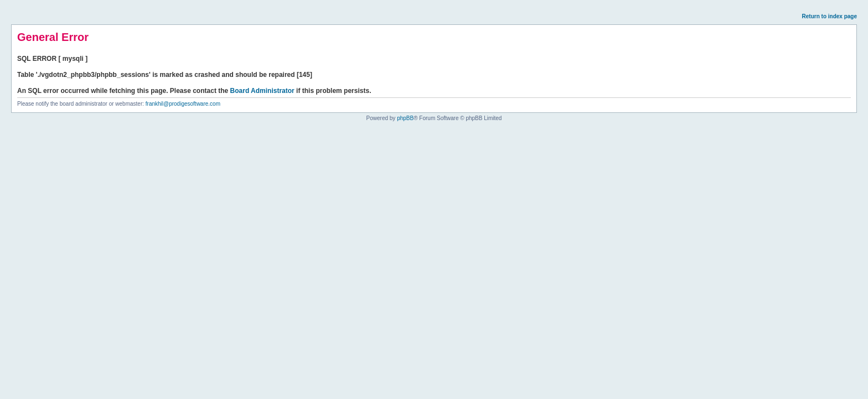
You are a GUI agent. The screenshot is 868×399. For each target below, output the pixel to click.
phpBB (405, 118)
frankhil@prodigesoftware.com (183, 104)
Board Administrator (262, 91)
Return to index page (830, 16)
